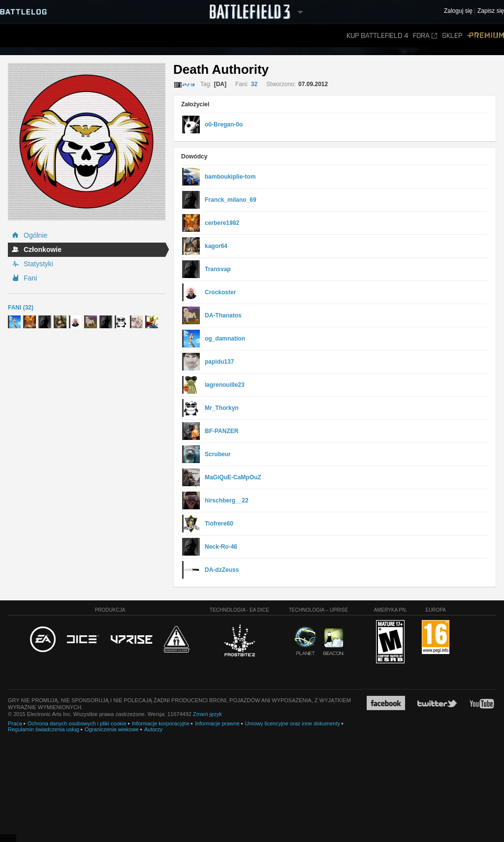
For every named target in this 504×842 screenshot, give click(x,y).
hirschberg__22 (227, 500)
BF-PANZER (221, 431)
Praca (15, 723)
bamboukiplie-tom (230, 177)
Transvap (218, 269)
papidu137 (219, 362)
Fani (30, 278)
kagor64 (216, 246)
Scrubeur (218, 454)
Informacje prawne (217, 723)
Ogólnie (35, 235)
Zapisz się (491, 11)
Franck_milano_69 (231, 200)
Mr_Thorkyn (222, 408)
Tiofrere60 (219, 524)
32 (254, 84)
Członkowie (43, 249)
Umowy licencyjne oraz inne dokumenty (293, 723)
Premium (486, 36)
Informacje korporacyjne (161, 723)
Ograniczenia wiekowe (112, 729)
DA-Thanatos (223, 315)
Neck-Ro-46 (221, 547)
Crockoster (220, 292)
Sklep (452, 36)
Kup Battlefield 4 (377, 36)
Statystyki (38, 264)
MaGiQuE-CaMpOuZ (233, 477)
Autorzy (153, 729)
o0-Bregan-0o (224, 125)
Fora (425, 36)
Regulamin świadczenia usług (44, 729)
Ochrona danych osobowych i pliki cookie (77, 723)
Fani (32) (21, 308)
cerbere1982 (222, 223)
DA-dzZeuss (222, 570)
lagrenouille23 (225, 385)
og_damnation (225, 339)
